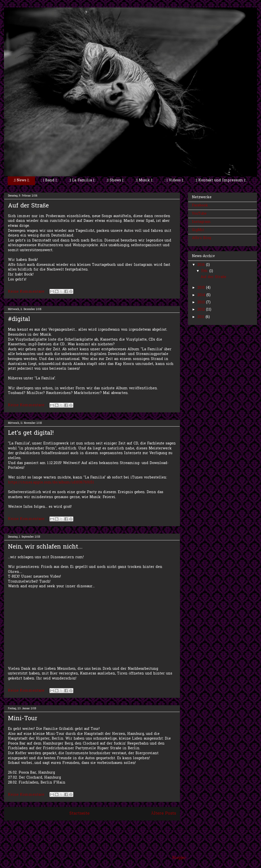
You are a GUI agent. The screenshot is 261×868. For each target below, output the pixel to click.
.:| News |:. (22, 180)
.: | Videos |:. (174, 180)
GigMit (198, 230)
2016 (202, 265)
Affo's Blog (201, 238)
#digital (19, 320)
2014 (202, 295)
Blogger (179, 858)
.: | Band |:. (49, 180)
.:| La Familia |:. (82, 180)
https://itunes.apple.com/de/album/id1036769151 (51, 483)
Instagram (201, 222)
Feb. (205, 271)
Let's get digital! (31, 433)
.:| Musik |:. (144, 180)
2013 (202, 302)
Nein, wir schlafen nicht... (45, 547)
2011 (201, 317)
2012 (202, 310)
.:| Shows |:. (115, 180)
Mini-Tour (23, 719)
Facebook (200, 206)
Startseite (79, 814)
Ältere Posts (163, 814)
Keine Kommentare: (27, 292)
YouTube (199, 214)
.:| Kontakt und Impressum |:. (221, 180)
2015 (202, 288)
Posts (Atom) (103, 827)
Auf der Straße (28, 206)
